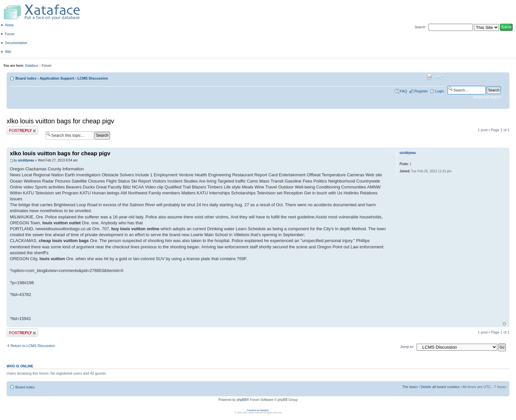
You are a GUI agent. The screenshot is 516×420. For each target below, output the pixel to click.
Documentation (16, 43)
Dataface (32, 66)
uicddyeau (26, 160)
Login (439, 91)
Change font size (439, 77)
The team (410, 387)
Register (421, 91)
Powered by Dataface (258, 410)
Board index (26, 78)
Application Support (57, 78)
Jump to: (407, 347)
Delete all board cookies (440, 387)
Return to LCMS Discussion (33, 346)
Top (504, 324)
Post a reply (22, 130)
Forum (10, 34)
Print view (429, 77)
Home (9, 25)
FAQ (403, 91)
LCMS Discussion (93, 78)
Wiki (8, 52)
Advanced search (487, 97)
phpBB (242, 400)
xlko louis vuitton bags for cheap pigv (60, 121)
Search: (420, 27)
